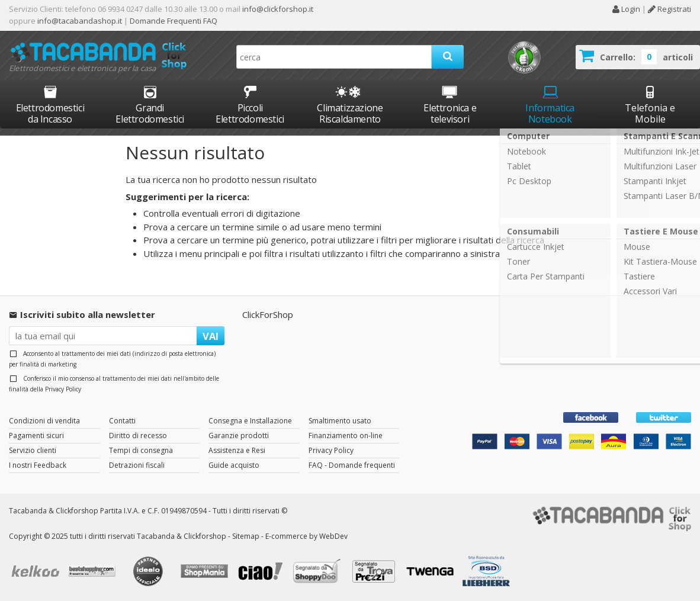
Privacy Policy (63, 389)
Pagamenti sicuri (36, 436)
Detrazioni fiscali (137, 465)
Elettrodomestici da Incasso (50, 105)
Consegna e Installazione (250, 421)
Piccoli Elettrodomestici (250, 105)
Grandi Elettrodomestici (150, 105)
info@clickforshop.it (278, 9)
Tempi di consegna (141, 450)
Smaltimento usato (340, 421)
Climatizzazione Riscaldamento (350, 113)
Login (626, 9)
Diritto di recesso (138, 436)
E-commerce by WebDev (306, 536)
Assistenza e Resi (237, 450)
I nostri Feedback (38, 465)
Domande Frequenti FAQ (173, 21)
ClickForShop (268, 314)
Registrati (670, 9)
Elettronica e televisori (450, 105)
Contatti (122, 421)
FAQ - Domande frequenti (352, 465)
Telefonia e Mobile (650, 105)
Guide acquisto (234, 465)
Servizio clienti (33, 450)
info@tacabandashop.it (80, 21)
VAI (211, 336)
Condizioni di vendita (44, 421)
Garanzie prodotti (239, 436)
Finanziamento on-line (346, 436)
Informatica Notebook (550, 105)
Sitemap (246, 536)
